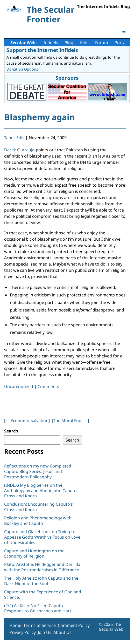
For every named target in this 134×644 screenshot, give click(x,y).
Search (11, 431)
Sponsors (67, 78)
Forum (102, 43)
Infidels (51, 43)
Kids (84, 43)
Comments (48, 387)
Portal (121, 43)
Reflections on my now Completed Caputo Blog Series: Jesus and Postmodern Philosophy (38, 471)
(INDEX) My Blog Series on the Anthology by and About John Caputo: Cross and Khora (41, 491)
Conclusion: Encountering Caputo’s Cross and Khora (38, 507)
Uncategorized (19, 387)
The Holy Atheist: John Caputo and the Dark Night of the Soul (41, 581)
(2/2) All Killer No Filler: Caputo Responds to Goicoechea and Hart (38, 608)
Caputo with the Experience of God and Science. (43, 595)
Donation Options (22, 69)
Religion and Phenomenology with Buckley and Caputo (38, 521)
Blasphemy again (40, 117)
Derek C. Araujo (19, 150)
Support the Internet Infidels (42, 50)
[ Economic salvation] (27, 421)
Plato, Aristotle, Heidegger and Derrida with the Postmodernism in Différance (42, 567)
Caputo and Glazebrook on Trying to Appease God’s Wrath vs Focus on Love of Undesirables (42, 537)
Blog (69, 43)
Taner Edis (14, 138)
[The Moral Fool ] (70, 421)
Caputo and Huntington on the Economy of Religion (34, 554)
